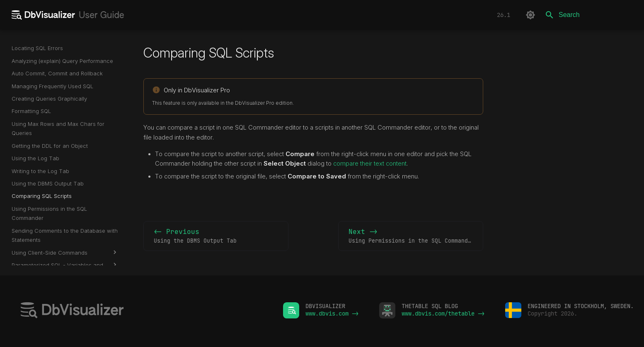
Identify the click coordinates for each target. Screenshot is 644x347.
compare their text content (370, 164)
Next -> (412, 236)
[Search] (589, 15)
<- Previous (216, 236)
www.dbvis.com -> (332, 313)
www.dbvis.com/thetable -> (443, 313)
